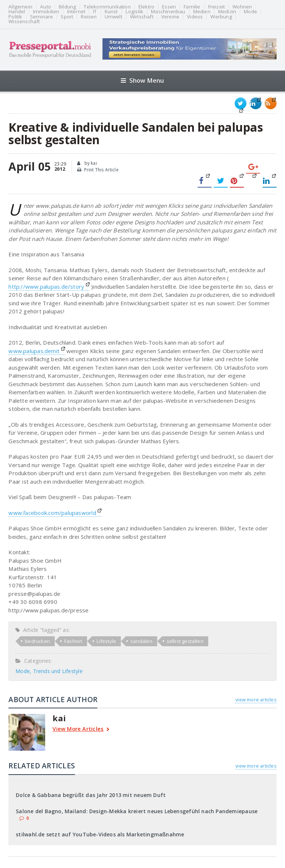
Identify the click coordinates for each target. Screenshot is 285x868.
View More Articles (81, 730)
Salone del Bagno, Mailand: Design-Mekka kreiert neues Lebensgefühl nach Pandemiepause (137, 811)
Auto (46, 7)
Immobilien (46, 12)
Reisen (89, 17)
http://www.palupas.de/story (49, 287)
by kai (87, 163)
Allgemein (20, 7)
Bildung (67, 7)
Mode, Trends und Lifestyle (49, 671)
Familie (192, 7)
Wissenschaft (24, 22)
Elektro (146, 7)
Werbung (221, 17)
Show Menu (142, 80)
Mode (250, 12)
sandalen (141, 641)
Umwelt (113, 17)
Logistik (135, 12)
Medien (202, 12)
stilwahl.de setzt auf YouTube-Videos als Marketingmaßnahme (100, 834)
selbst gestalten (185, 641)
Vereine (170, 17)
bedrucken (37, 641)
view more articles (256, 700)
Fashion (73, 641)
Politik (15, 17)
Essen (169, 7)
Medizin (227, 12)
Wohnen (242, 7)
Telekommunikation (107, 7)
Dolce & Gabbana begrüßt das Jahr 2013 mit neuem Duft (91, 795)
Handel (17, 12)
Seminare (42, 17)
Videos (195, 17)
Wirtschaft (142, 17)
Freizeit (217, 7)
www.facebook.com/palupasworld (55, 513)
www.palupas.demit (37, 351)
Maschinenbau (168, 12)
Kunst (111, 12)
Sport (67, 17)
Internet (76, 12)
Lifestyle (106, 641)
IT (95, 12)
